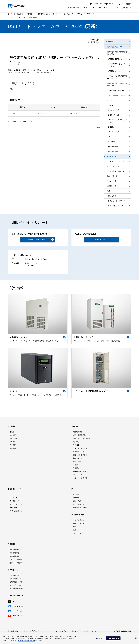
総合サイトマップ (90, 631)
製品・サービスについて (18, 579)
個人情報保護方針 (14, 631)
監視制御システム (79, 452)
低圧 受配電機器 (79, 435)
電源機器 (76, 442)
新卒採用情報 (14, 550)
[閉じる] (136, 638)
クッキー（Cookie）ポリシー (27, 641)
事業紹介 (13, 442)
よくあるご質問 (15, 575)
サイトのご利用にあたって (33, 631)
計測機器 (76, 445)
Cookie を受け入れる (113, 638)
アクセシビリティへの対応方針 (57, 631)
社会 (75, 530)
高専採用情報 (14, 553)
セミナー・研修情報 (80, 478)
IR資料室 (76, 498)
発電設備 (76, 468)
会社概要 (13, 435)
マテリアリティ (79, 520)
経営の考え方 (14, 438)
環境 (75, 527)
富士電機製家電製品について (20, 589)
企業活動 (13, 448)
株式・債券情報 (79, 504)
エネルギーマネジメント (82, 448)
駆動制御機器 (78, 432)
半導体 (76, 465)
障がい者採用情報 (16, 563)
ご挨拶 (12, 432)
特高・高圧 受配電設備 (82, 438)
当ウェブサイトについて (18, 585)
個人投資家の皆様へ (80, 508)
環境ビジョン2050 (80, 523)
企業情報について (16, 582)
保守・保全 (77, 462)
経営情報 (76, 494)
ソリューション (79, 475)
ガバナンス (77, 533)
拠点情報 (13, 445)
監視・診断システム (80, 455)
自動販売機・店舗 (79, 471)
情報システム (78, 458)
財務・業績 (77, 501)
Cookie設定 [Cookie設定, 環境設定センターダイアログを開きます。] (98, 638)
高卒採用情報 (14, 556)
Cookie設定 (76, 631)
